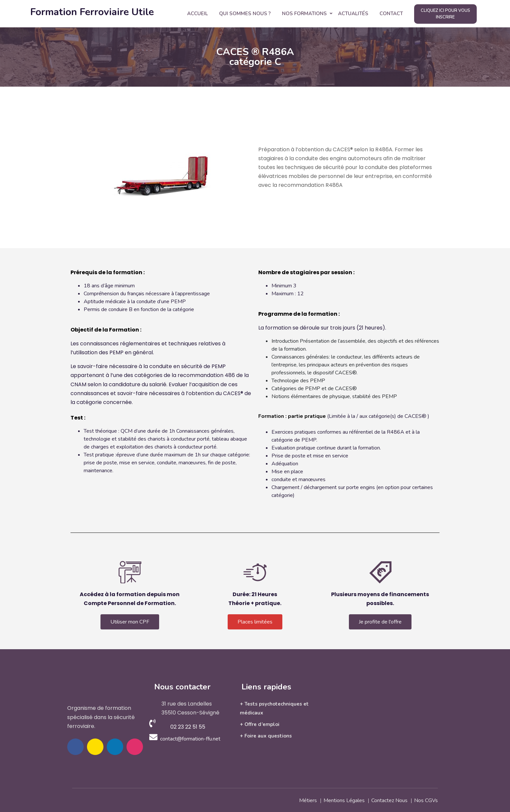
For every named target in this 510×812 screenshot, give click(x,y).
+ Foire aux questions (266, 736)
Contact (391, 14)
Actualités (353, 14)
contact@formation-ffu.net (190, 739)
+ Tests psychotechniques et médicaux (274, 708)
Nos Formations (304, 14)
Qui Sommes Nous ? (245, 14)
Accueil (198, 14)
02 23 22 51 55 (188, 727)
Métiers (308, 800)
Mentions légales (344, 800)
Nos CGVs (426, 800)
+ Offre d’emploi (260, 724)
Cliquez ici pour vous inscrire (445, 14)
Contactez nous (389, 800)
